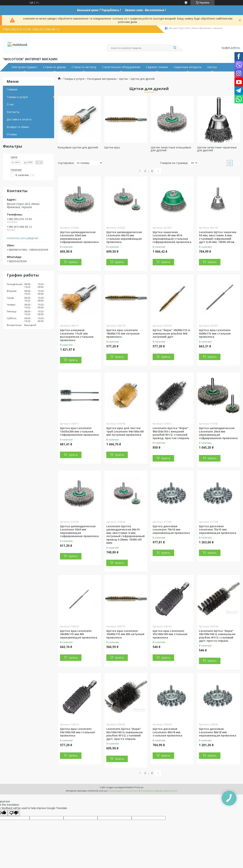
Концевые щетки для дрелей (78, 147)
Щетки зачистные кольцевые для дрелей (171, 149)
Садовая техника (157, 67)
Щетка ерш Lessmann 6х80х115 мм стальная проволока (215, 333)
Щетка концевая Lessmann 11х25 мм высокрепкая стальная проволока (77, 335)
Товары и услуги (17, 97)
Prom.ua (139, 787)
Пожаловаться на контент (124, 791)
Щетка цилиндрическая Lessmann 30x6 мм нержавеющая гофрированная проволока (79, 237)
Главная (12, 89)
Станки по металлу (84, 67)
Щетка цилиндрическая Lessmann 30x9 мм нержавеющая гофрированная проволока (79, 531)
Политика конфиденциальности (159, 791)
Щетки (123, 79)
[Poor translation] (14, 813)
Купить (73, 262)
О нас (10, 104)
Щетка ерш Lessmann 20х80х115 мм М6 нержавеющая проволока (79, 634)
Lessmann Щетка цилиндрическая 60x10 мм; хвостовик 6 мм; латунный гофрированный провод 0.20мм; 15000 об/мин (125, 535)
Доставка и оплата (19, 119)
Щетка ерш (112, 147)
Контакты (13, 112)
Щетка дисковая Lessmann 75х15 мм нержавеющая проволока (218, 530)
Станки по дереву (54, 67)
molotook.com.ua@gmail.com (23, 238)
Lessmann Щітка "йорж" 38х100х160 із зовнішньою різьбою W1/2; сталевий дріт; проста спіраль (217, 636)
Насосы (212, 67)
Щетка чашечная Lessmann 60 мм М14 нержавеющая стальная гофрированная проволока (172, 237)
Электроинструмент (24, 67)
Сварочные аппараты (188, 67)
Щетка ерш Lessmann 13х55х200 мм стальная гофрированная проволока (79, 431)
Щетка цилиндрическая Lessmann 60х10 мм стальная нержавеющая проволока (124, 237)
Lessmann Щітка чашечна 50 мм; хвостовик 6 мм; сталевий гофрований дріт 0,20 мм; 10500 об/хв (218, 237)
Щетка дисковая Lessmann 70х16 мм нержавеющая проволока (171, 530)
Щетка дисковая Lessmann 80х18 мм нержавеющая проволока (218, 732)
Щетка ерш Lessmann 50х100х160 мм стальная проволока (77, 732)
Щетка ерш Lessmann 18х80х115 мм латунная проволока (123, 333)
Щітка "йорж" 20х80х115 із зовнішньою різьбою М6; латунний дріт (171, 333)
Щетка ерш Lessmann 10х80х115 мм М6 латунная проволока (125, 634)
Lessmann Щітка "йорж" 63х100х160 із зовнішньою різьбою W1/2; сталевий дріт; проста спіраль (125, 734)
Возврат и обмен (18, 127)
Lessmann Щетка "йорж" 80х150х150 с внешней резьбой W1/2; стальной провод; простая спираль (171, 433)
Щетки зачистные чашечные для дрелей (217, 149)
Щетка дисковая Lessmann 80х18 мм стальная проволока (167, 732)
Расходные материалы (102, 79)
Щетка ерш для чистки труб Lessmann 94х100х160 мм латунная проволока (125, 431)
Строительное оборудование (121, 67)
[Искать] (175, 48)
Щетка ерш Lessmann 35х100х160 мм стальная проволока (170, 634)
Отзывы (12, 134)
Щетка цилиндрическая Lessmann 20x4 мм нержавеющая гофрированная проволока (218, 433)
